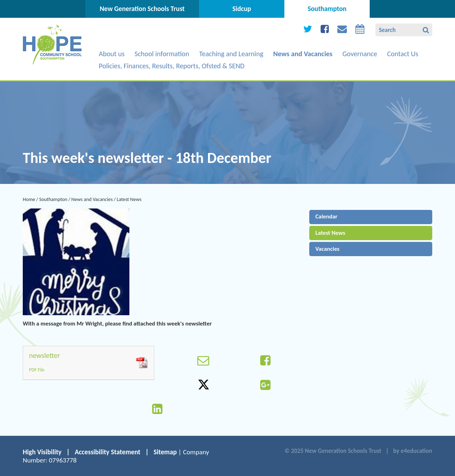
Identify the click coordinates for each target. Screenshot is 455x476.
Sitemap (165, 452)
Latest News (129, 199)
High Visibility (42, 452)
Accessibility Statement (108, 452)
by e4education (413, 451)
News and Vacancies (92, 199)
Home (29, 199)
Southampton (53, 199)
